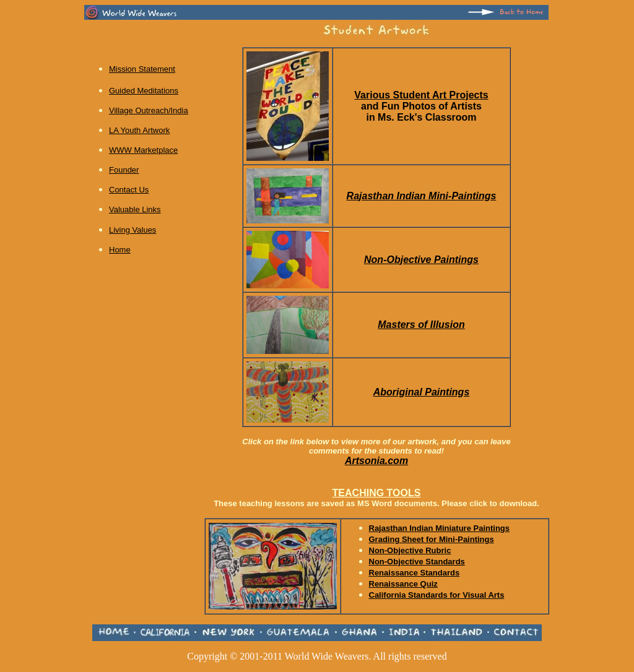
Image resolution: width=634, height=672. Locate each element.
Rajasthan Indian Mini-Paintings (422, 196)
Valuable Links (135, 209)
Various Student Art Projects (421, 95)
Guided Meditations (144, 91)
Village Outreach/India (149, 110)
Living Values (132, 230)
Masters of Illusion (421, 325)
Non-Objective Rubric (410, 550)
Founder (124, 170)
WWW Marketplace (143, 150)
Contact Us (129, 190)
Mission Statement (142, 69)
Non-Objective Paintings (421, 260)
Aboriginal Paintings (422, 392)
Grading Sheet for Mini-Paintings (432, 539)
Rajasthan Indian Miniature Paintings (440, 528)
